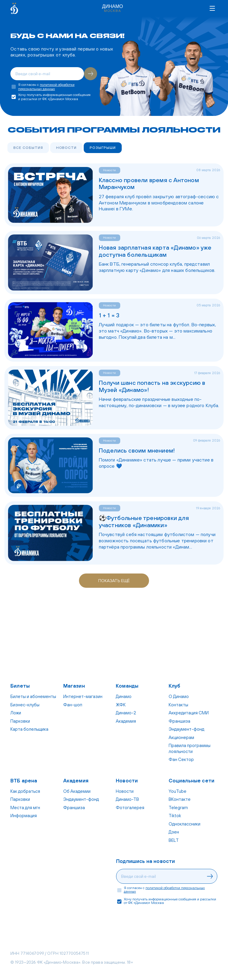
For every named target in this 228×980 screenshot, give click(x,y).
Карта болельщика (29, 729)
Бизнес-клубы (25, 705)
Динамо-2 (126, 713)
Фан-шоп (73, 705)
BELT (174, 840)
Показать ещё (114, 581)
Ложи (16, 713)
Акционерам (181, 737)
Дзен (174, 832)
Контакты (178, 705)
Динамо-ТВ (127, 799)
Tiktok (175, 816)
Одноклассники (185, 824)
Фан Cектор (181, 759)
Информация (24, 816)
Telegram (178, 808)
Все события (28, 148)
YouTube (178, 791)
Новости (66, 148)
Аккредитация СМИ (189, 713)
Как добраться (25, 791)
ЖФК (121, 705)
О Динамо (179, 696)
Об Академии (77, 791)
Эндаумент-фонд (186, 729)
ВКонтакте (180, 799)
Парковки (20, 721)
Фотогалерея (130, 808)
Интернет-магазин (83, 696)
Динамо (124, 696)
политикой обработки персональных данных (46, 87)
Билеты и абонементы (33, 696)
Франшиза (179, 721)
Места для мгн (25, 808)
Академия (126, 721)
